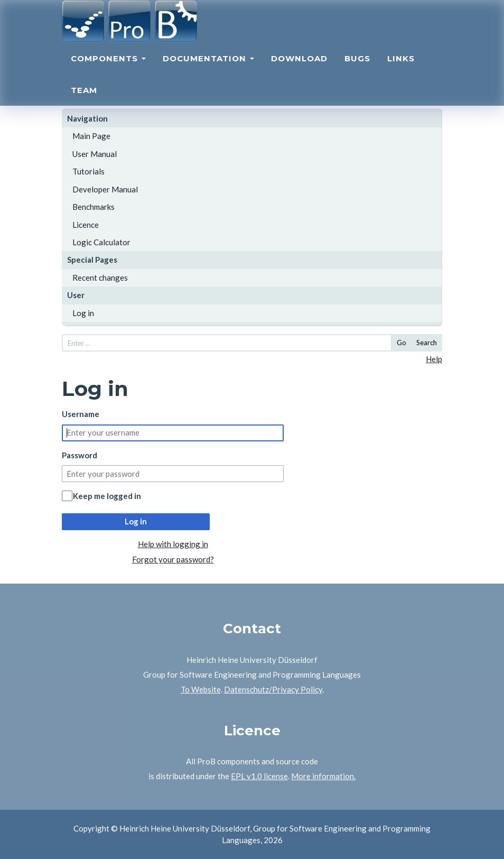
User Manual (95, 154)
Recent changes (100, 278)
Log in (83, 313)
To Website (201, 689)
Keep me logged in (107, 496)
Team (84, 98)
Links (401, 66)
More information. (323, 776)
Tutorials (88, 171)
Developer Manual (105, 189)
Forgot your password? (173, 559)
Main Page (91, 136)
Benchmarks (94, 207)
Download (299, 66)
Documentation (208, 66)
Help (434, 359)
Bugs (357, 66)
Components (108, 66)
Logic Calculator (101, 242)
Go (402, 343)
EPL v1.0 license (259, 776)
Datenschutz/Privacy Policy (273, 689)
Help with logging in (173, 544)
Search (427, 343)
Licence (86, 225)
